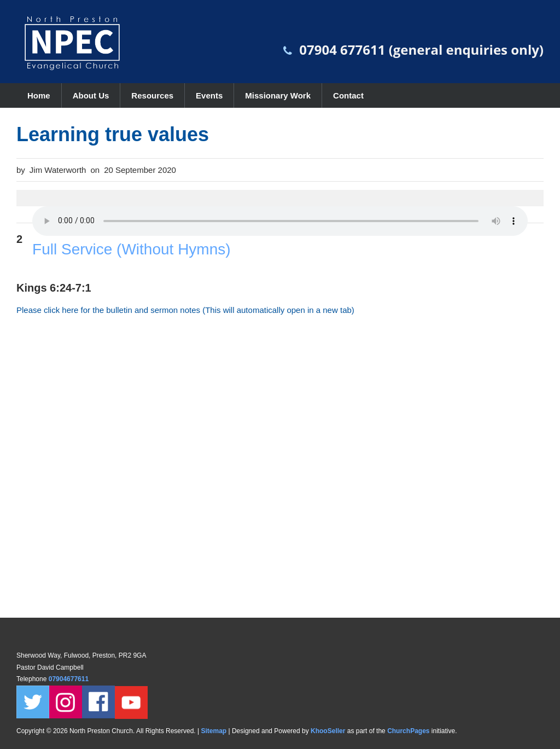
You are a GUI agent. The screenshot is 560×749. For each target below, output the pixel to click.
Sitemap (214, 731)
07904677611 (70, 679)
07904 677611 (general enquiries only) (421, 50)
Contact (348, 95)
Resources (152, 95)
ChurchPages (408, 731)
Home (39, 95)
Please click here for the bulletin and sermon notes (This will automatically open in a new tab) (185, 310)
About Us (91, 95)
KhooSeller (328, 731)
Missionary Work (278, 95)
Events (209, 95)
